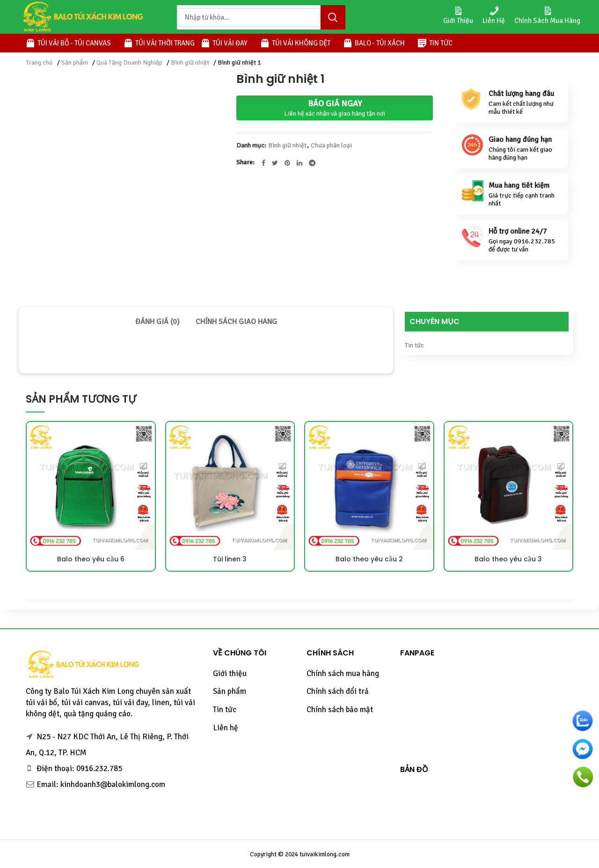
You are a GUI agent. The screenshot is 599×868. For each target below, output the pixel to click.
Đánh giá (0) (157, 322)
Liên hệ (226, 728)
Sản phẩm (75, 63)
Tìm (333, 17)
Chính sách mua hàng (343, 673)
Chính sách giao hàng (236, 322)
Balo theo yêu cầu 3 (508, 559)
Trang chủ (39, 63)
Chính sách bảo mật (340, 710)
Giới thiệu (230, 673)
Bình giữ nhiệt (190, 63)
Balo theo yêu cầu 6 (91, 559)
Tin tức (414, 345)
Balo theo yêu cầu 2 (369, 559)
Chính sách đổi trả (338, 691)
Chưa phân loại (331, 146)
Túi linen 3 (230, 559)
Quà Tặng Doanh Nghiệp (129, 63)
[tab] (157, 322)
